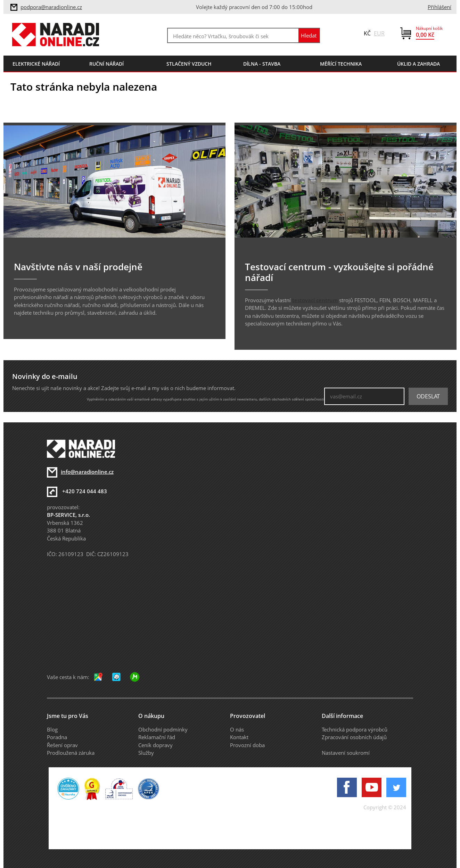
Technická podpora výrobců (355, 729)
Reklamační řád (157, 737)
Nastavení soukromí (346, 753)
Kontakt (239, 737)
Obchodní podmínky (163, 729)
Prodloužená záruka (71, 753)
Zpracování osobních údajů (354, 737)
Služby (146, 753)
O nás (237, 729)
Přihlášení (440, 7)
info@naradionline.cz (87, 472)
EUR (379, 33)
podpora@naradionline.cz (51, 7)
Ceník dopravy (155, 745)
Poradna (57, 737)
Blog (52, 729)
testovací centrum (315, 300)
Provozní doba (247, 745)
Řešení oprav (62, 745)
